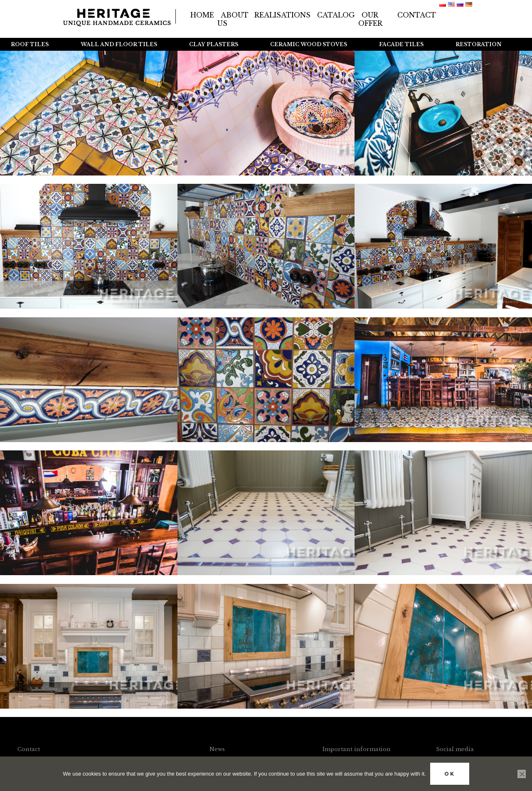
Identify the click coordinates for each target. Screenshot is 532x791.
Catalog (336, 15)
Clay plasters (214, 44)
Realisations (282, 15)
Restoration (479, 44)
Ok (450, 774)
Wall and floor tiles (119, 44)
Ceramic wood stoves (309, 44)
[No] (522, 774)
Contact (417, 15)
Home (202, 15)
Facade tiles (401, 44)
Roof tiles (30, 44)
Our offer (370, 19)
